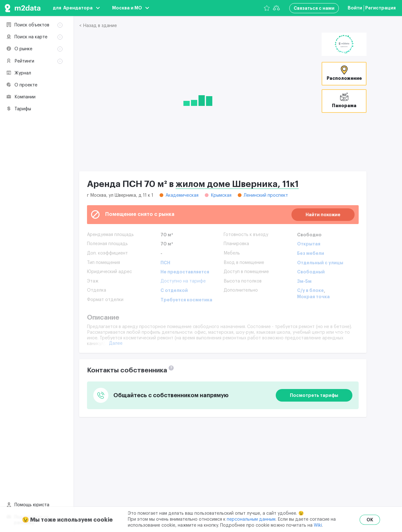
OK (370, 520)
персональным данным (251, 519)
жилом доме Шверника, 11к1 (237, 184)
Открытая (309, 244)
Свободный (311, 272)
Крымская (221, 195)
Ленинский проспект (266, 195)
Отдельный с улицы (320, 263)
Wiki (318, 525)
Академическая (182, 195)
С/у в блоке (310, 290)
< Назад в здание (98, 26)
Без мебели (311, 253)
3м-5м (304, 281)
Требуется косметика (186, 300)
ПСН (165, 263)
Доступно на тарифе (183, 281)
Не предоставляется (185, 272)
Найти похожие (323, 215)
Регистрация (380, 8)
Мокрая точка (313, 297)
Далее (116, 343)
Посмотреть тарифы (314, 395)
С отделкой (174, 290)
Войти (355, 8)
